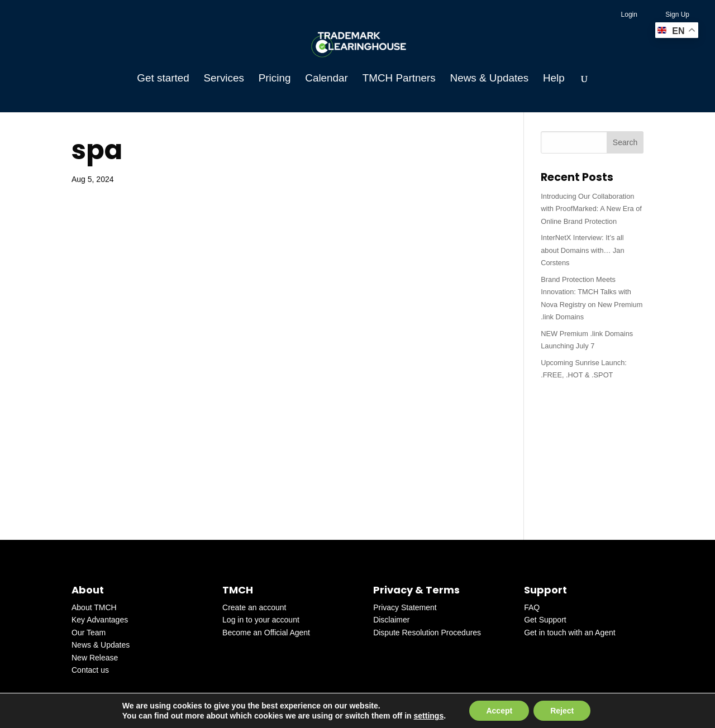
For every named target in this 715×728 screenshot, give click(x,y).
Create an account (254, 607)
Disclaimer (391, 620)
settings (429, 716)
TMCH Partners (399, 79)
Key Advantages (100, 620)
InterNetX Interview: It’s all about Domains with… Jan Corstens (582, 250)
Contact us (90, 670)
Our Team (89, 633)
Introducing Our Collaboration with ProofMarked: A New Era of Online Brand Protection (591, 209)
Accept (499, 711)
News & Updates (489, 79)
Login (629, 15)
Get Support (545, 620)
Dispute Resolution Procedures (427, 633)
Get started (163, 79)
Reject (562, 711)
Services (224, 79)
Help (554, 79)
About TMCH (94, 607)
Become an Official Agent (266, 633)
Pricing (275, 79)
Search (625, 142)
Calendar (326, 79)
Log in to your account (261, 620)
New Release (95, 658)
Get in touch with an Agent (569, 633)
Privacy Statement (405, 607)
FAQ (532, 607)
